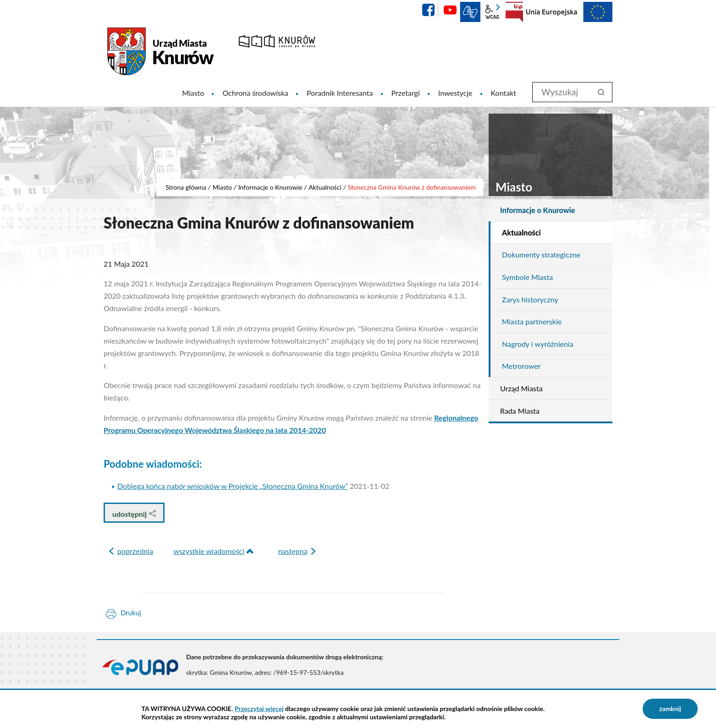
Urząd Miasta (521, 388)
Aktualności (325, 187)
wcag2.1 (492, 12)
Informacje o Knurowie (270, 187)
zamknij (670, 709)
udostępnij (134, 514)
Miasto (222, 187)
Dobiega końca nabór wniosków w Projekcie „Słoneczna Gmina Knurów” (233, 486)
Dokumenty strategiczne (541, 255)
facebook (428, 10)
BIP (514, 12)
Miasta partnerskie (532, 321)
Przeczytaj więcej (259, 709)
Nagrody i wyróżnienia (538, 344)
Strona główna (186, 187)
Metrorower (521, 366)
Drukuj (131, 613)
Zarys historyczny (530, 299)
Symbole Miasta (527, 277)
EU (569, 12)
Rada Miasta (520, 411)
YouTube (450, 10)
